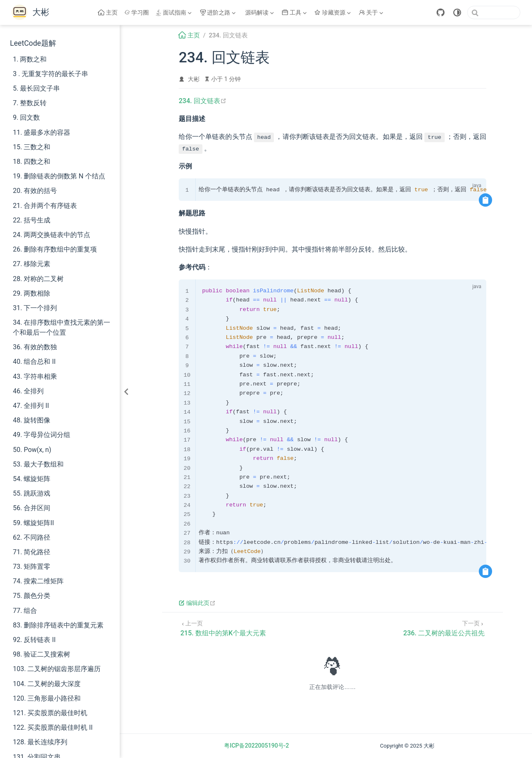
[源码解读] (260, 12)
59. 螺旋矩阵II (33, 523)
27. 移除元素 (32, 264)
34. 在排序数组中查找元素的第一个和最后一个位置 (62, 327)
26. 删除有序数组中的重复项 (55, 249)
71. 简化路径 (32, 552)
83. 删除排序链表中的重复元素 (58, 625)
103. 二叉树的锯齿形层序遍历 (57, 669)
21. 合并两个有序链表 (45, 206)
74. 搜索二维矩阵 (38, 581)
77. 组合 (25, 611)
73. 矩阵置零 (32, 567)
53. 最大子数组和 (38, 464)
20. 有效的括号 (35, 191)
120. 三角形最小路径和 (47, 698)
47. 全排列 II (31, 406)
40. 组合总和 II (34, 362)
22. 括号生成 (32, 220)
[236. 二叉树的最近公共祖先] (444, 628)
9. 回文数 (26, 117)
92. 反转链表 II (34, 640)
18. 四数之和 (32, 162)
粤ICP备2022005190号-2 (256, 746)
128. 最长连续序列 (40, 742)
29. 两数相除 (32, 293)
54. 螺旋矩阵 (32, 479)
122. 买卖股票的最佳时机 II (53, 727)
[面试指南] (174, 12)
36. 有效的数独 (35, 347)
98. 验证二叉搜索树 (42, 654)
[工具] (295, 12)
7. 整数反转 (30, 103)
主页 (108, 12)
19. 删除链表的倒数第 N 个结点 (59, 176)
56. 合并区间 (32, 508)
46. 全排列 (28, 391)
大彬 (194, 79)
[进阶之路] (219, 12)
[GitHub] (441, 12)
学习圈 (137, 12)
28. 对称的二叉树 (38, 279)
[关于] (372, 12)
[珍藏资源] (333, 12)
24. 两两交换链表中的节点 (52, 235)
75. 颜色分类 (32, 596)
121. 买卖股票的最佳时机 (50, 713)
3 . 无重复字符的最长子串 (50, 74)
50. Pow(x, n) (32, 450)
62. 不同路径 (32, 537)
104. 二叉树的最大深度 (47, 684)
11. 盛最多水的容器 (42, 132)
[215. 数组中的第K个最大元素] (223, 628)
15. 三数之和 (32, 147)
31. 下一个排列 (35, 308)
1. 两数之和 (30, 59)
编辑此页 (197, 603)
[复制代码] (485, 200)
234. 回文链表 (203, 101)
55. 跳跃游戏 (32, 493)
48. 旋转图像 (32, 420)
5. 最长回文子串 (36, 88)
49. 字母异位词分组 (42, 435)
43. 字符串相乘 (35, 377)
